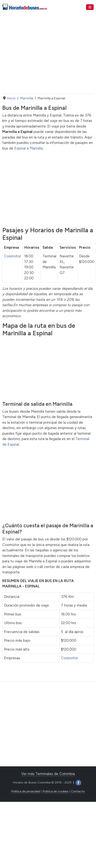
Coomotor (13, 256)
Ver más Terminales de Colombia (48, 774)
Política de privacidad (26, 791)
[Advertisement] (36, 54)
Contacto (78, 791)
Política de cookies (56, 791)
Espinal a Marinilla (28, 148)
